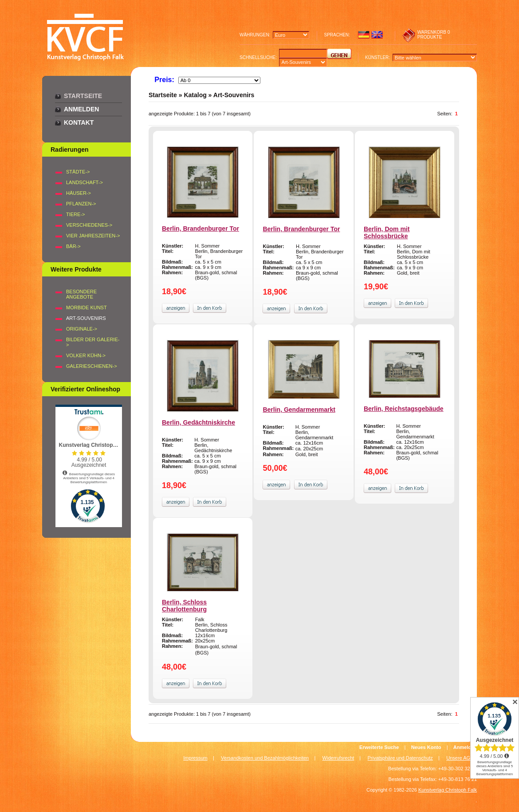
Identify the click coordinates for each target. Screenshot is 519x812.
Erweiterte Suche (379, 747)
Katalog (195, 95)
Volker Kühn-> (86, 355)
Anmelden (81, 109)
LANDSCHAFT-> (85, 182)
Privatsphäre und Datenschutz (400, 758)
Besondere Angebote (81, 294)
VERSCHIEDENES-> (89, 225)
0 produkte (434, 35)
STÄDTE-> (78, 172)
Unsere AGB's (462, 758)
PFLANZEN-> (81, 204)
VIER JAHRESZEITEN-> (93, 236)
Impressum (195, 758)
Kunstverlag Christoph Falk (448, 790)
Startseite (83, 96)
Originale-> (82, 329)
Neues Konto (426, 747)
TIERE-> (75, 214)
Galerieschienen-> (92, 366)
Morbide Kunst (86, 307)
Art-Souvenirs (234, 95)
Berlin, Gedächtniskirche (199, 422)
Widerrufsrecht (338, 758)
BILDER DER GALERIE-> (93, 342)
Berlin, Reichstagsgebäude (404, 409)
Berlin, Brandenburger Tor (201, 229)
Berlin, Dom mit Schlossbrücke (387, 233)
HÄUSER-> (79, 193)
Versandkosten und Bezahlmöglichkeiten (265, 758)
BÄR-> (73, 246)
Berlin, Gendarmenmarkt (299, 410)
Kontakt (79, 122)
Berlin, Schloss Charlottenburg (184, 606)
